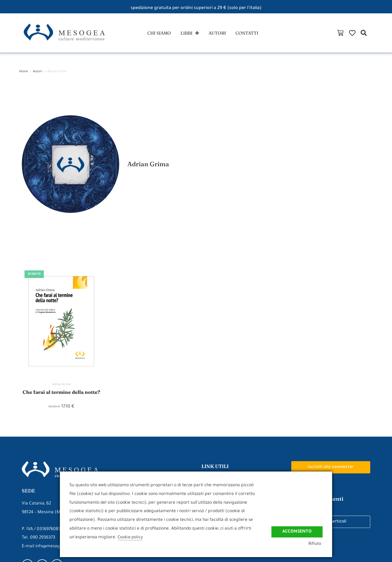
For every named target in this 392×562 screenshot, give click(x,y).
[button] (385, 34)
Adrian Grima (61, 386)
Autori (38, 73)
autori (218, 34)
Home (23, 73)
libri (189, 34)
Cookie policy (131, 538)
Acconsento (297, 532)
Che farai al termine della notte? (61, 393)
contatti (250, 34)
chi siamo (156, 34)
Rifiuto (316, 545)
